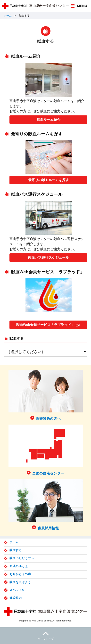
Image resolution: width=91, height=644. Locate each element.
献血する (17, 338)
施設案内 (16, 598)
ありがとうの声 (20, 574)
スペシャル (17, 590)
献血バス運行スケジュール (49, 258)
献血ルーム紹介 (49, 120)
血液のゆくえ (19, 566)
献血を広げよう (20, 582)
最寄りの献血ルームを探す (49, 180)
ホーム (8, 16)
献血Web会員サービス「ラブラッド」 (45, 325)
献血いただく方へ (22, 558)
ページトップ (45, 635)
